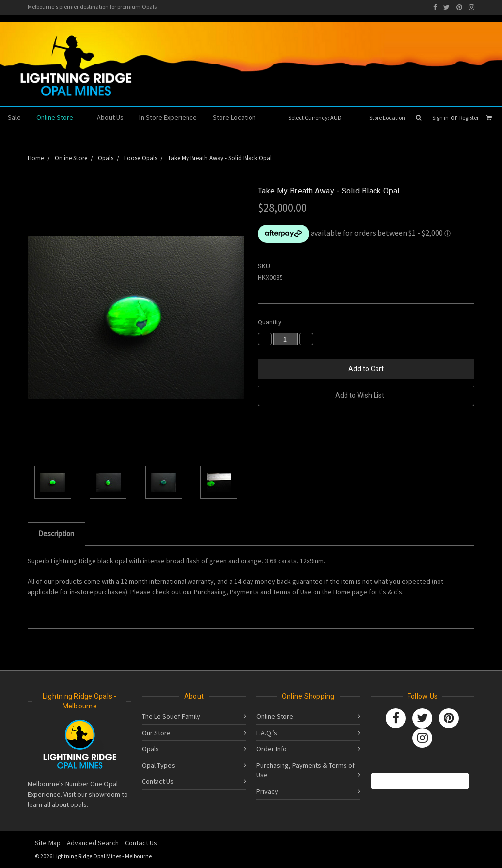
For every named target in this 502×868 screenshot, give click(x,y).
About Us (110, 117)
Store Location (387, 117)
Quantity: (270, 322)
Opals (150, 749)
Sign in (440, 117)
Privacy (267, 791)
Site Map (48, 843)
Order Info (272, 749)
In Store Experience (168, 117)
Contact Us (158, 781)
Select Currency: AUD (318, 117)
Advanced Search (93, 843)
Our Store (156, 733)
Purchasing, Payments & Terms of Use (306, 770)
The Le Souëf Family (171, 716)
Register (469, 117)
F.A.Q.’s (267, 733)
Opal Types (158, 765)
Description (56, 533)
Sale (14, 117)
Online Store (59, 117)
